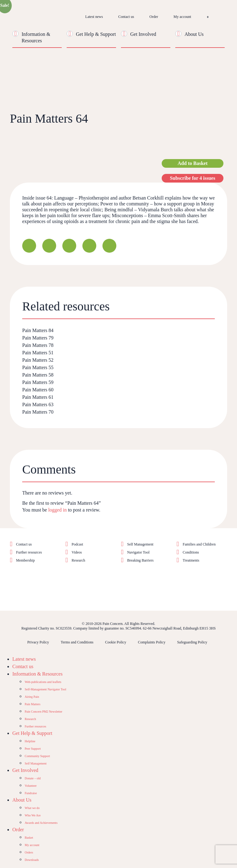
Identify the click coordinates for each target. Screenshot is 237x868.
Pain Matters (33, 704)
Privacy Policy (38, 642)
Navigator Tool (138, 552)
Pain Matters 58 (38, 375)
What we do (32, 808)
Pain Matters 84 (38, 330)
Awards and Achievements (41, 823)
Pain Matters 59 (38, 382)
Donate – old (33, 778)
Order (154, 17)
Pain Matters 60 (38, 390)
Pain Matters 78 (38, 345)
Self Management (140, 544)
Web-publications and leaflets (43, 682)
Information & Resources (37, 674)
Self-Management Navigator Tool (46, 689)
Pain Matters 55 (38, 367)
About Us (194, 34)
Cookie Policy (116, 642)
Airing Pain (32, 697)
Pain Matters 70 (38, 412)
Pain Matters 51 (38, 353)
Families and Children (199, 544)
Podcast (77, 544)
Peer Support (33, 749)
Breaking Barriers (140, 560)
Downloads (32, 860)
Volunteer (31, 786)
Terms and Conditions (77, 642)
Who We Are (33, 815)
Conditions (191, 552)
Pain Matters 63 (38, 405)
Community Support (37, 756)
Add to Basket (193, 163)
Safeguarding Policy (192, 642)
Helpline (30, 741)
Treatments (191, 560)
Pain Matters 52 (38, 360)
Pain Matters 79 (38, 338)
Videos (77, 552)
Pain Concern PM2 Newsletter (44, 712)
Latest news (94, 17)
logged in (57, 510)
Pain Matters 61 (38, 397)
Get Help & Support (96, 34)
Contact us (126, 17)
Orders (29, 852)
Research (78, 560)
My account (182, 17)
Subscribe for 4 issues (193, 178)
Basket (29, 838)
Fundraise (31, 793)
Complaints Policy (152, 642)
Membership (25, 560)
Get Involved (143, 34)
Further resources (29, 552)
